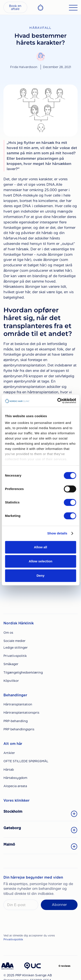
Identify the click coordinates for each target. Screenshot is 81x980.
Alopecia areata (15, 786)
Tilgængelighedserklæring (23, 672)
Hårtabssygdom (15, 778)
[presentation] (36, 923)
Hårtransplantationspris (21, 713)
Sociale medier (14, 641)
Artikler (9, 753)
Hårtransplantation (18, 704)
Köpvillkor (11, 681)
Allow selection (40, 561)
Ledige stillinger (16, 648)
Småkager (11, 664)
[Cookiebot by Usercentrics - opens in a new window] (58, 401)
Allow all (40, 547)
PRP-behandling (16, 721)
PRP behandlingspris (19, 729)
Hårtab (9, 770)
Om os (8, 633)
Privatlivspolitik (15, 656)
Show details (57, 533)
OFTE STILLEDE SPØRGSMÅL (26, 761)
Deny (40, 575)
